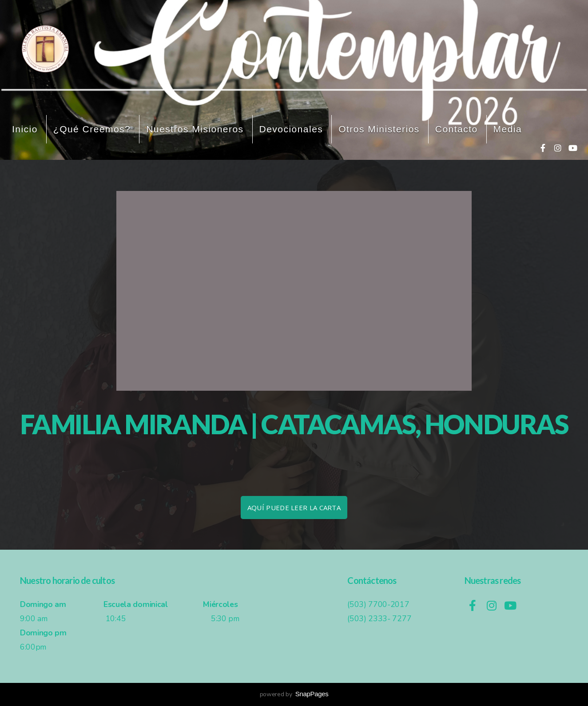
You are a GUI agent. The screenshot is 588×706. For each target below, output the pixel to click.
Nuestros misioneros (195, 129)
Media (508, 129)
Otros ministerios (379, 129)
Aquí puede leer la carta (294, 508)
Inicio (25, 129)
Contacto (457, 129)
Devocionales (291, 129)
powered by (294, 694)
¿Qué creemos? (92, 129)
